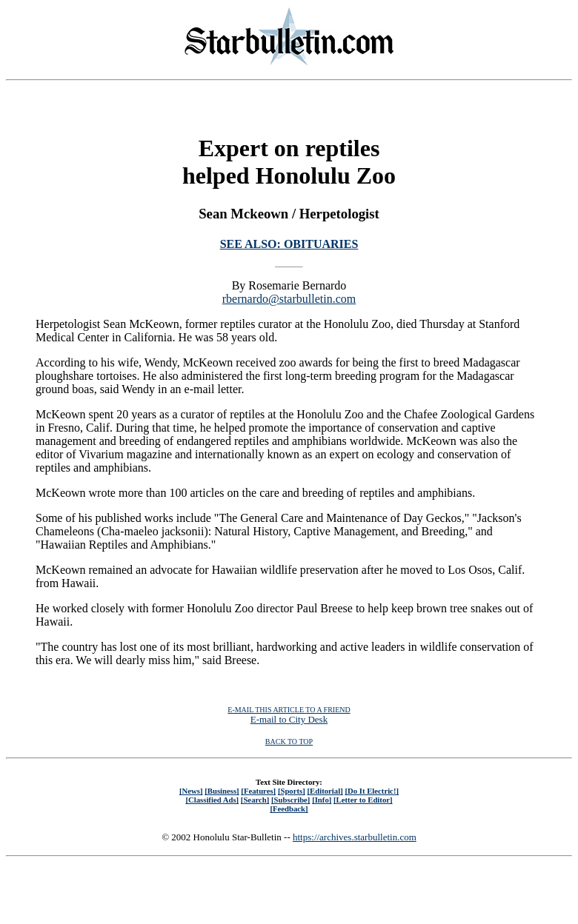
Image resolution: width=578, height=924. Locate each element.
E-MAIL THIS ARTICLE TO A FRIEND (289, 710)
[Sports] (292, 791)
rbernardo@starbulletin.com (289, 299)
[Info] (322, 800)
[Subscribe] (290, 800)
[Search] (255, 800)
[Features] (258, 791)
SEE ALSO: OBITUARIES (289, 244)
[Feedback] (289, 808)
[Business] (222, 791)
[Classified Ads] (212, 800)
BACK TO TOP (289, 741)
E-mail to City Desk (289, 719)
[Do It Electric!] (372, 791)
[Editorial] (325, 791)
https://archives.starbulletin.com (355, 837)
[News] (191, 791)
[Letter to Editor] (363, 800)
